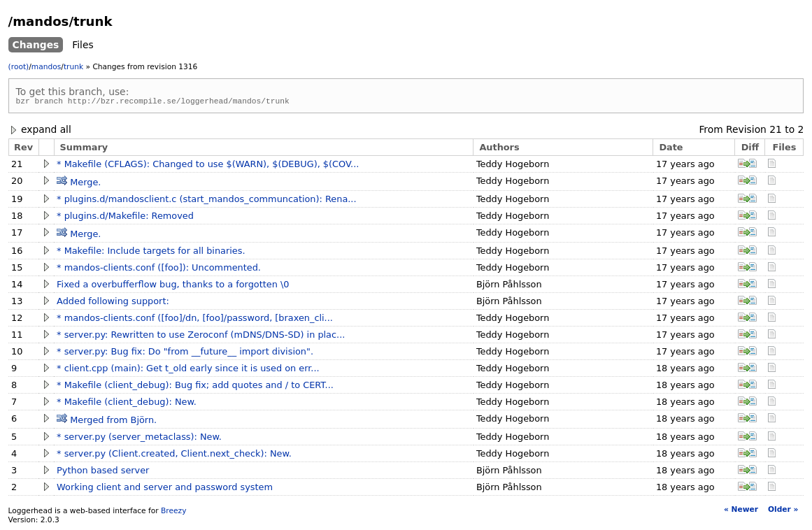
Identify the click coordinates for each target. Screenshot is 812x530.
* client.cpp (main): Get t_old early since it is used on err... (188, 370)
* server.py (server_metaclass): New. (139, 439)
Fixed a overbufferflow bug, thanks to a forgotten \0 (173, 286)
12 (17, 320)
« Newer (741, 511)
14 (17, 286)
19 (17, 201)
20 (17, 183)
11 (17, 337)
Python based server (103, 472)
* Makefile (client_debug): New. (127, 404)
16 (17, 253)
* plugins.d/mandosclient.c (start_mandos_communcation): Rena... (206, 201)
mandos (46, 67)
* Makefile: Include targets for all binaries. (151, 253)
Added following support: (113, 303)
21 (776, 131)
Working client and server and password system (165, 489)
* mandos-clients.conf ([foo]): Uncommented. (159, 270)
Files (83, 45)
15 (17, 270)
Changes (36, 45)
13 (17, 303)
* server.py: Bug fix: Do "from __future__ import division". (185, 353)
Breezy (173, 513)
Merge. (85, 184)
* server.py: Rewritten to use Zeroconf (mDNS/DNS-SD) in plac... (201, 337)
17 (17, 235)
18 (17, 218)
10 (17, 353)
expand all (40, 131)
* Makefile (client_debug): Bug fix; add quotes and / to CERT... (195, 387)
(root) (19, 67)
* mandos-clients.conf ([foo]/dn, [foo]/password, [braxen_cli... (195, 320)
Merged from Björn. (113, 422)
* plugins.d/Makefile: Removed (125, 218)
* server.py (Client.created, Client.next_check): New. (174, 456)
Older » (783, 511)
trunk (73, 67)
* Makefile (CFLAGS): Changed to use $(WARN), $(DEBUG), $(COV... (208, 166)
